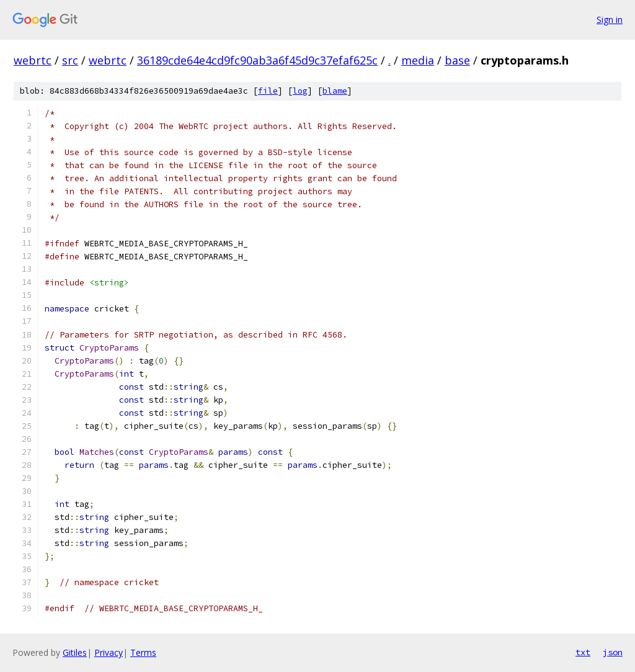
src (70, 60)
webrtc (33, 60)
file (268, 91)
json (613, 652)
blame (335, 91)
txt (583, 652)
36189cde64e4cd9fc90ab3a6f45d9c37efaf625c (257, 60)
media (418, 60)
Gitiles (75, 652)
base (457, 60)
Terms (143, 652)
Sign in (610, 20)
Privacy (109, 652)
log (300, 91)
